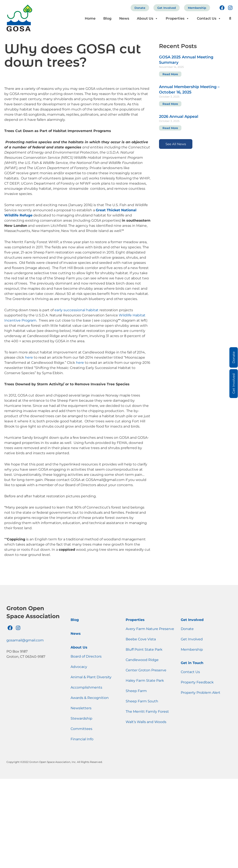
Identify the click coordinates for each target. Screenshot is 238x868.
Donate (140, 8)
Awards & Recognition (90, 698)
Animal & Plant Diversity (91, 677)
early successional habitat (76, 310)
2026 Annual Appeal (179, 117)
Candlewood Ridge (142, 660)
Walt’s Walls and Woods (146, 722)
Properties (177, 18)
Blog (107, 18)
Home (90, 18)
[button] (230, 19)
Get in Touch (192, 663)
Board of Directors (86, 656)
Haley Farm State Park (145, 681)
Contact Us (209, 18)
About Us (147, 18)
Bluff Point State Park (144, 649)
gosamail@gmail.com (25, 640)
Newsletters (81, 708)
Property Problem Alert (201, 693)
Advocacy (79, 667)
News (124, 18)
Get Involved (167, 8)
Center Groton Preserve (146, 670)
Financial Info (82, 739)
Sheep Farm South (142, 701)
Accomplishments (86, 687)
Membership (197, 8)
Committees (81, 729)
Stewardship (81, 718)
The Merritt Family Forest (147, 712)
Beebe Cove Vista (141, 639)
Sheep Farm (136, 691)
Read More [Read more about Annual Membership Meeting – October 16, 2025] (170, 104)
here (29, 357)
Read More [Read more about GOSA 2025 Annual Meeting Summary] (170, 74)
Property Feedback (197, 682)
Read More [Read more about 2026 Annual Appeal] (170, 128)
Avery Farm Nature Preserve (150, 629)
